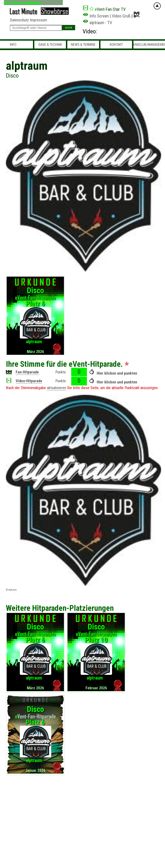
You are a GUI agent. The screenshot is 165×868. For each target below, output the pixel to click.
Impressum (38, 20)
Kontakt (116, 44)
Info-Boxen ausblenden (22, 3)
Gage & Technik (50, 44)
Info (13, 44)
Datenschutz (19, 20)
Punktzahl (132, 388)
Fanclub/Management (149, 44)
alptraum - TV (97, 23)
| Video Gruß (120, 16)
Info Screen (96, 16)
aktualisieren (57, 388)
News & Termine (83, 44)
